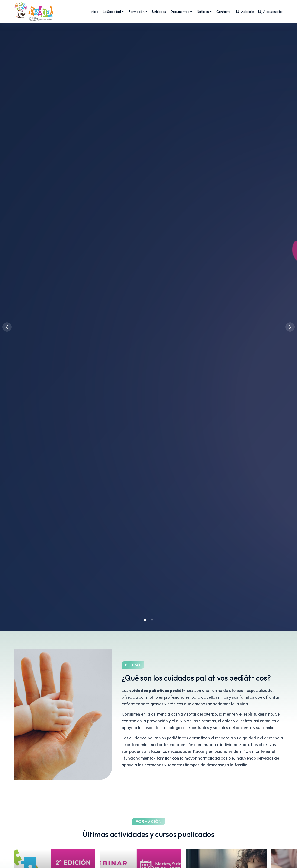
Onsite (130, 859)
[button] (145, 130)
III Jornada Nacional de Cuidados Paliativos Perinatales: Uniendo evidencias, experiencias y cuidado (243, 596)
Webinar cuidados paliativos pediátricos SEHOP (240, 529)
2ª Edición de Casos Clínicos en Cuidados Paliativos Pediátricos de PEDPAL (101, 528)
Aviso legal (153, 859)
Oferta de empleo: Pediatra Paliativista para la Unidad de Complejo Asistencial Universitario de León (101, 596)
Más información (116, 703)
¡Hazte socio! (181, 703)
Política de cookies (229, 859)
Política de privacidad (188, 859)
